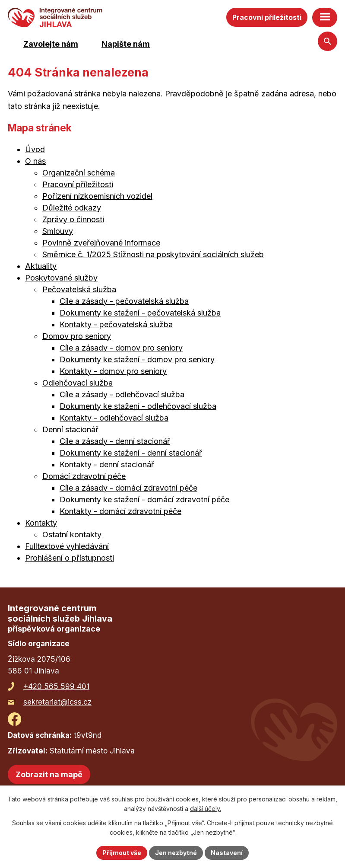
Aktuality (41, 266)
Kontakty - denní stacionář (107, 464)
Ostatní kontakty (72, 535)
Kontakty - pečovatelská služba (116, 324)
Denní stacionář (70, 429)
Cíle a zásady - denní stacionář (115, 441)
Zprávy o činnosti (73, 219)
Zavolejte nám (51, 44)
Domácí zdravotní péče (84, 476)
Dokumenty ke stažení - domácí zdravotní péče (144, 499)
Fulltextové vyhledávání (67, 546)
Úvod (35, 149)
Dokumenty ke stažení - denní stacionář (131, 453)
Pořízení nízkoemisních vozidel (97, 196)
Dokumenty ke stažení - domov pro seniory (137, 359)
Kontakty (41, 523)
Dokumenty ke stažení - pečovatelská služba (140, 313)
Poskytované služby (61, 278)
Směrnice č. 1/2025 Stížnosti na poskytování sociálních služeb (153, 254)
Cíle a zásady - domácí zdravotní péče (128, 488)
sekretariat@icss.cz (57, 702)
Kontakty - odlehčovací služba (114, 418)
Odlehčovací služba (78, 383)
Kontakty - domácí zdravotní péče (120, 511)
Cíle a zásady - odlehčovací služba (122, 394)
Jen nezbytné (176, 853)
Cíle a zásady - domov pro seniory (121, 348)
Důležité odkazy (72, 208)
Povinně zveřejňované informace (101, 243)
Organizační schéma (79, 173)
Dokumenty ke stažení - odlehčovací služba (138, 406)
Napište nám (126, 44)
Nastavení (227, 853)
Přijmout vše (122, 853)
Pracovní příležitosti (267, 17)
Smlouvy (58, 231)
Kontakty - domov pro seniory (113, 371)
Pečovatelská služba (79, 289)
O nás (35, 161)
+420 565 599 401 (56, 686)
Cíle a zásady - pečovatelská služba (124, 301)
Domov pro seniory (77, 336)
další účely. (206, 809)
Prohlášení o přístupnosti (70, 558)
